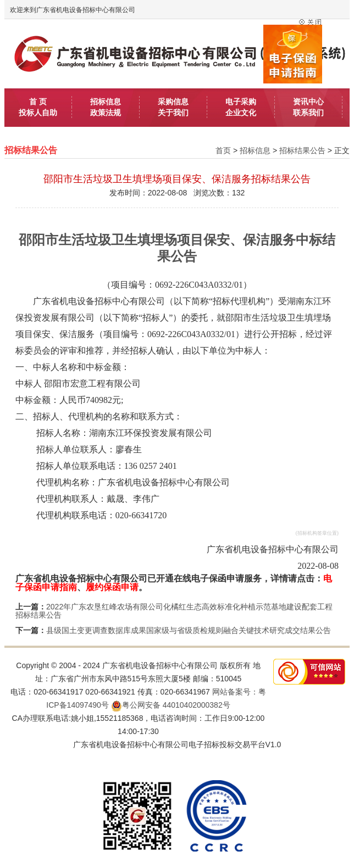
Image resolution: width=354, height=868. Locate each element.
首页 (223, 150)
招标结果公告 (302, 150)
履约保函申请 (112, 587)
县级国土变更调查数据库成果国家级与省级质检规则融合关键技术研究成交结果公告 (189, 630)
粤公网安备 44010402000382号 (171, 705)
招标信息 (255, 150)
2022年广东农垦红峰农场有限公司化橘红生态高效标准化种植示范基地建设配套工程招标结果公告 (174, 611)
